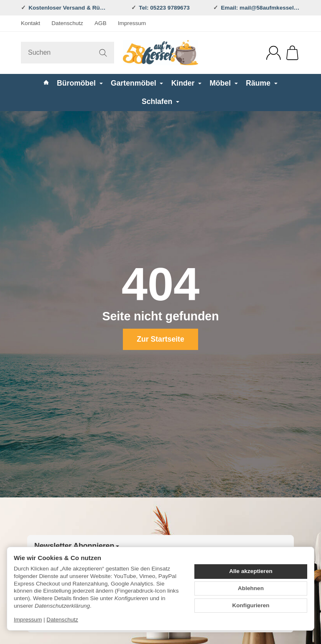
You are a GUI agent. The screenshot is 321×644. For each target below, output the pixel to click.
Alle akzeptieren (251, 571)
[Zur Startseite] (160, 53)
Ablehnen (251, 588)
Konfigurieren (251, 605)
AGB (101, 23)
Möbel (224, 83)
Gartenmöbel (137, 83)
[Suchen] (68, 53)
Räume (262, 83)
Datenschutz (67, 23)
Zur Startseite (160, 339)
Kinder (187, 83)
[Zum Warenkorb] (292, 53)
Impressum (132, 23)
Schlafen (160, 101)
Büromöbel (80, 83)
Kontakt (31, 23)
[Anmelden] (274, 53)
